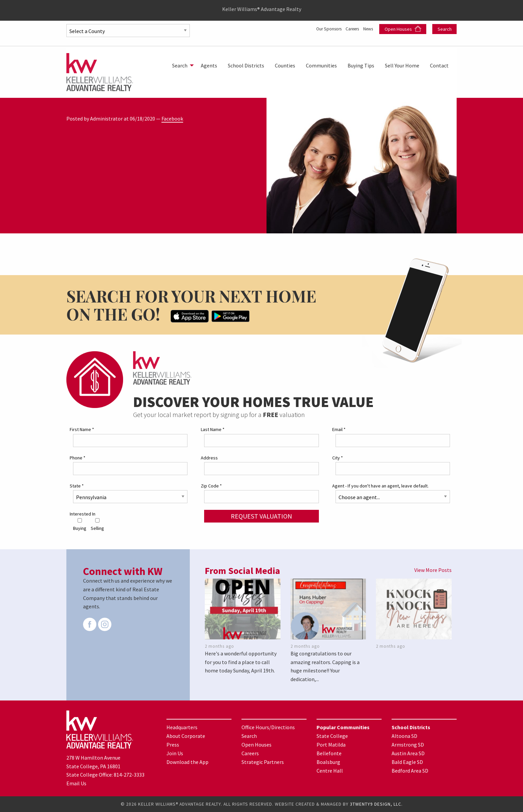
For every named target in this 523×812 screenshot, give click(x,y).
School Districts (246, 65)
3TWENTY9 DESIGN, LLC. (376, 804)
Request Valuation (261, 516)
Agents (209, 65)
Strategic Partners (263, 762)
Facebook (172, 119)
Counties (285, 65)
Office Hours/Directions (268, 727)
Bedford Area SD (410, 771)
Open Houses (403, 29)
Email (339, 429)
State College (332, 736)
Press (173, 745)
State (77, 486)
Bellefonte (329, 753)
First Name (82, 429)
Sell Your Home (402, 65)
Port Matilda (331, 745)
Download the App (187, 762)
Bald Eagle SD (407, 762)
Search (445, 29)
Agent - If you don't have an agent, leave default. (380, 486)
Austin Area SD (408, 753)
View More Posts (433, 570)
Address (209, 458)
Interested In (83, 514)
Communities (321, 65)
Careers (347, 28)
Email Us (76, 783)
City (338, 458)
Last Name (213, 429)
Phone (78, 458)
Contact (439, 65)
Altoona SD (404, 736)
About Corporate (186, 736)
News (368, 28)
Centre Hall (330, 771)
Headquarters (182, 727)
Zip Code (211, 486)
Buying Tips (361, 65)
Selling (97, 525)
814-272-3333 (129, 775)
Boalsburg (328, 762)
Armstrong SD (408, 745)
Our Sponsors (317, 28)
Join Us (175, 753)
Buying (80, 525)
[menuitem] (181, 65)
